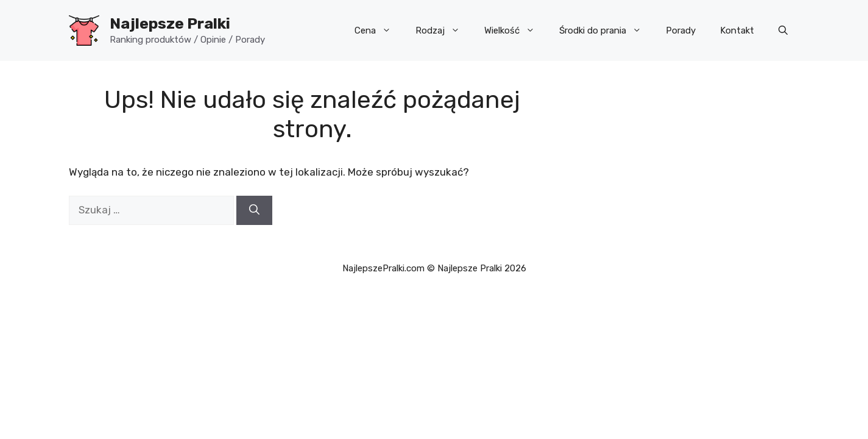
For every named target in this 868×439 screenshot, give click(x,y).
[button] (783, 30)
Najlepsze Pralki (170, 23)
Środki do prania (606, 30)
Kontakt (737, 30)
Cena (379, 30)
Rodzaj (444, 30)
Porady (681, 30)
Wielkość (516, 30)
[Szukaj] (254, 210)
